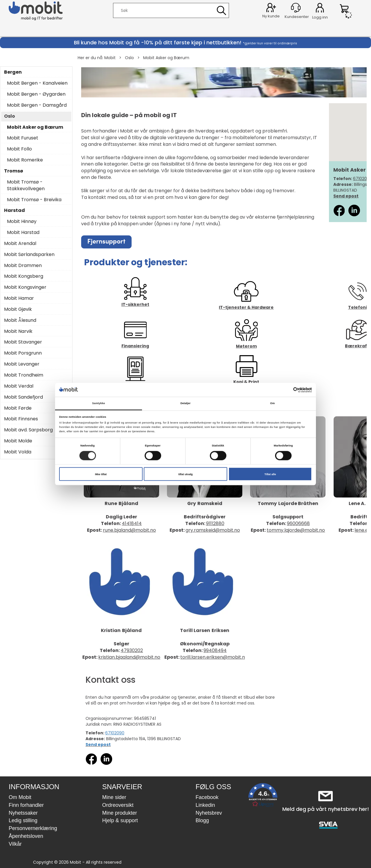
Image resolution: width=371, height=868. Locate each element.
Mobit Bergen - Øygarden (36, 94)
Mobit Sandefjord (23, 397)
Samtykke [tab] (99, 403)
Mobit (110, 58)
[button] (263, 796)
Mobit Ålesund (20, 320)
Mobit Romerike (25, 160)
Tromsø (14, 171)
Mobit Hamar (19, 298)
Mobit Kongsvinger (25, 287)
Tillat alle (270, 474)
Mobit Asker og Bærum (166, 58)
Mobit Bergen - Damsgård (37, 105)
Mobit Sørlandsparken (29, 255)
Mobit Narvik (18, 331)
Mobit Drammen (23, 266)
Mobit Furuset (23, 138)
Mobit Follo (19, 149)
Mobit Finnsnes (21, 419)
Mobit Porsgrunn (23, 353)
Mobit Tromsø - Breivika (34, 200)
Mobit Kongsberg (24, 276)
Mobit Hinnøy (22, 221)
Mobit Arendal (20, 244)
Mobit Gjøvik (18, 309)
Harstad (14, 210)
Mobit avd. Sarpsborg (28, 430)
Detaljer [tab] (185, 403)
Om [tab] (272, 403)
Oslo (129, 58)
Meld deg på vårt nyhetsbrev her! (326, 809)
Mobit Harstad (23, 233)
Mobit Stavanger (23, 342)
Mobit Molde (18, 441)
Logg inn (320, 9)
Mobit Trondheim (24, 375)
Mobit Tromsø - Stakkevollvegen (26, 185)
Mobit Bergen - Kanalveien (37, 83)
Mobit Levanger (22, 364)
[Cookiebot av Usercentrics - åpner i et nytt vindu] (287, 390)
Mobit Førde (18, 408)
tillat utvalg (185, 474)
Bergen (13, 72)
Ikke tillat (101, 474)
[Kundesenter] (296, 8)
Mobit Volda (18, 452)
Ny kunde (271, 16)
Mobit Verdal (19, 386)
